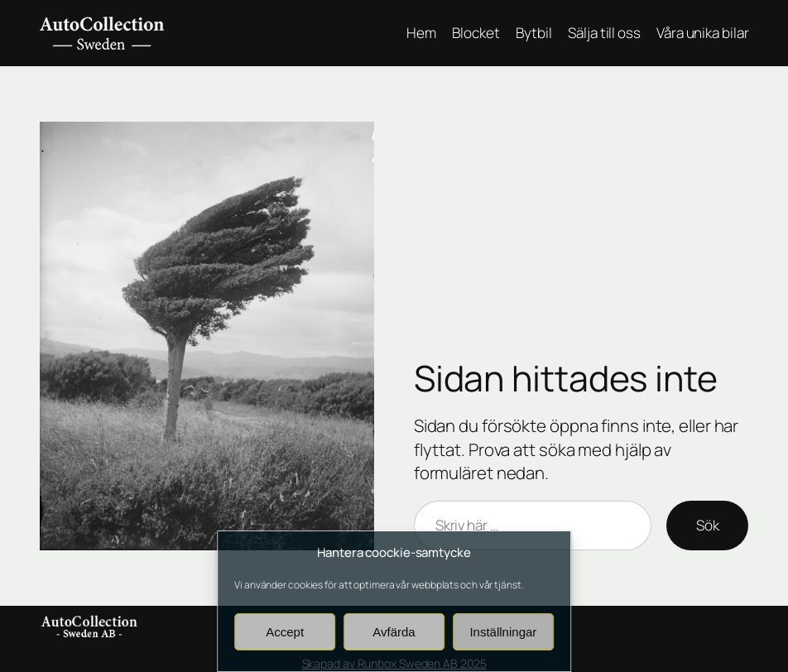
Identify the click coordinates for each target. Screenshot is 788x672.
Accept (285, 632)
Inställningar (503, 632)
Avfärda (394, 632)
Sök (708, 525)
